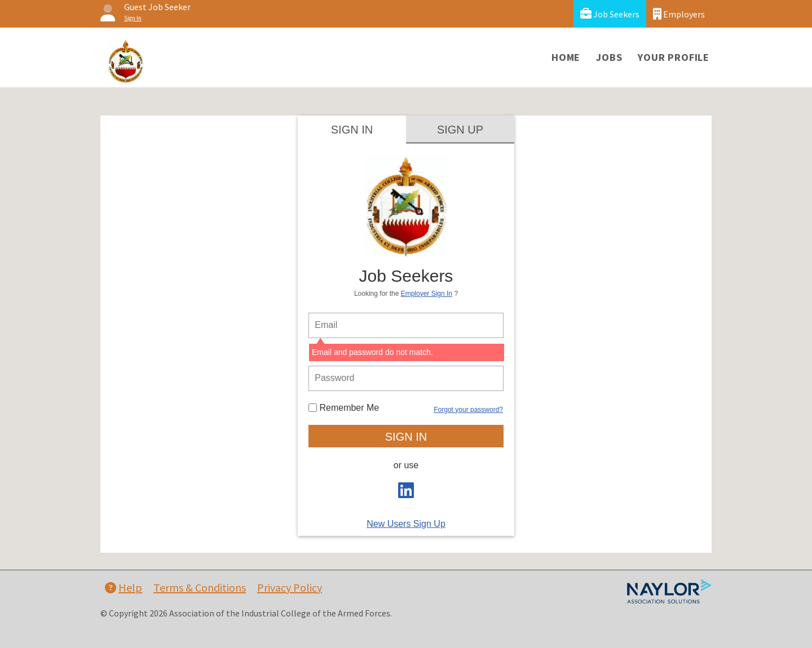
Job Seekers (610, 14)
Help (123, 587)
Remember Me (344, 408)
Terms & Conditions (200, 587)
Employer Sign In (427, 294)
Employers (679, 14)
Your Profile (674, 57)
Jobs (609, 57)
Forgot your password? (468, 410)
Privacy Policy (290, 587)
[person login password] (406, 378)
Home (566, 57)
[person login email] (406, 325)
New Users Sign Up (406, 524)
